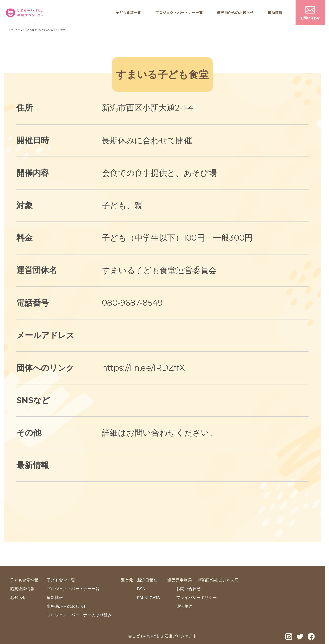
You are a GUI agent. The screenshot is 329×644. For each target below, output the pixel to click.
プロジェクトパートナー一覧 (179, 12)
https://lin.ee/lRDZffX (143, 368)
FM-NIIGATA (149, 598)
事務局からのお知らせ (235, 12)
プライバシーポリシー (197, 597)
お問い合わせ (310, 18)
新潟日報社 (147, 580)
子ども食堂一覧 (128, 12)
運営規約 (184, 606)
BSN (141, 589)
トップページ (16, 30)
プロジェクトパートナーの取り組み (79, 615)
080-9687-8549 (132, 303)
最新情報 (275, 12)
